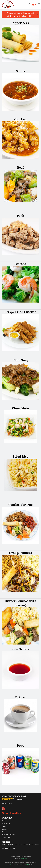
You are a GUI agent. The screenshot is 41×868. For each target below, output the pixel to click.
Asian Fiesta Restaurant (14, 796)
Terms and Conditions (8, 835)
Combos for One (20, 505)
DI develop (24, 858)
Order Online (6, 823)
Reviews (4, 832)
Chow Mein (20, 408)
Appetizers (20, 23)
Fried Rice (20, 456)
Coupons (4, 829)
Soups (20, 71)
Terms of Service (24, 864)
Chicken (20, 119)
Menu (3, 821)
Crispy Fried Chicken (20, 312)
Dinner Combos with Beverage (20, 603)
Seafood (20, 264)
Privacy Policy (6, 837)
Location (4, 826)
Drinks (20, 697)
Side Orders (20, 649)
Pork (20, 216)
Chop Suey (20, 360)
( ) (34, 4)
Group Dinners (20, 553)
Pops (20, 745)
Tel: (8, 848)
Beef (20, 167)
